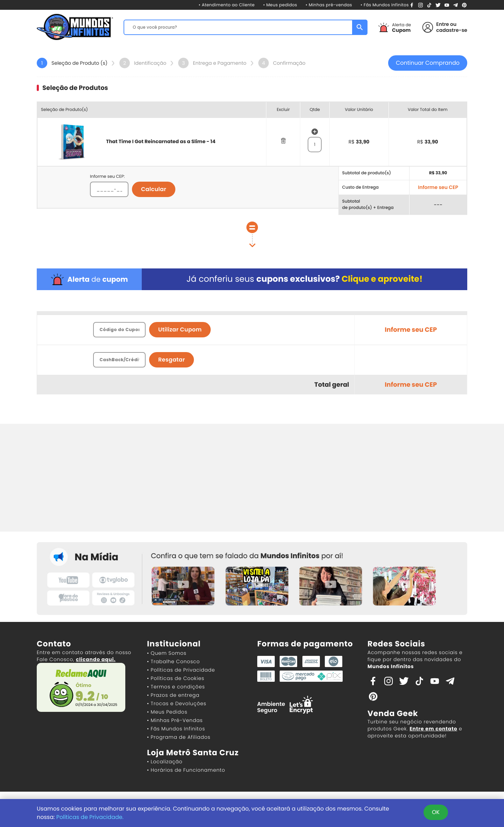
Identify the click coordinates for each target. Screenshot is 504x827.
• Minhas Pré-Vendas (175, 721)
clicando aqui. (96, 660)
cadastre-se (452, 30)
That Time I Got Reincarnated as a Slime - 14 (161, 142)
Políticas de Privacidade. (90, 817)
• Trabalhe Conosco (173, 662)
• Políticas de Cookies (176, 679)
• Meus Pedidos (167, 712)
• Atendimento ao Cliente (226, 5)
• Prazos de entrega (173, 695)
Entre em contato (433, 729)
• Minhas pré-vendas (329, 5)
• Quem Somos (167, 653)
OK (436, 812)
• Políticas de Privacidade (181, 670)
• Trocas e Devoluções (177, 704)
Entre (442, 24)
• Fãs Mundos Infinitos (385, 5)
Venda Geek (393, 714)
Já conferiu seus (304, 279)
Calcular (154, 190)
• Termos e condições (176, 687)
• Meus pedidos (280, 5)
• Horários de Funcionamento (186, 770)
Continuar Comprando (428, 63)
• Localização (165, 762)
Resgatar (171, 360)
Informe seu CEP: (107, 177)
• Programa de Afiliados (179, 737)
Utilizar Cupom (180, 330)
